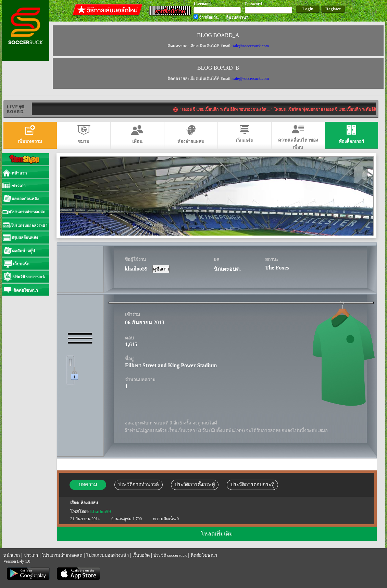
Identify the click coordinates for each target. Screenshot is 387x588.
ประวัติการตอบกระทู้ (252, 484)
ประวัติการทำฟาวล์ (139, 484)
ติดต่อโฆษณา (204, 555)
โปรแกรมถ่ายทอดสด (62, 555)
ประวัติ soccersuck (170, 555)
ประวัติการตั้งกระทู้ (195, 484)
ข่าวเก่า (31, 555)
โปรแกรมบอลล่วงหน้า (108, 555)
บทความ (88, 484)
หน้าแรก (12, 555)
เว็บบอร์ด (141, 555)
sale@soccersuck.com (251, 46)
